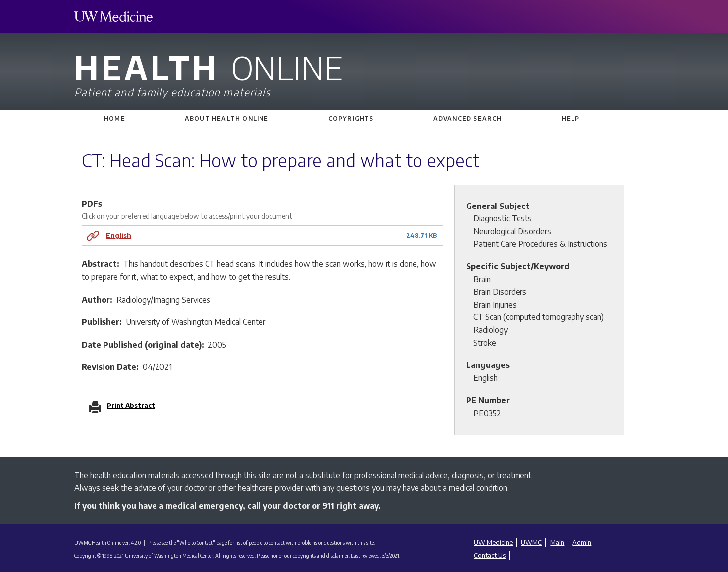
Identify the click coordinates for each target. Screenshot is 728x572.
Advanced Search (468, 119)
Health (364, 73)
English (119, 235)
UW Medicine (493, 542)
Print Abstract (131, 406)
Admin (582, 542)
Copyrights (351, 119)
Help (571, 119)
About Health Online (227, 119)
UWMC (531, 542)
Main (557, 542)
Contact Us (490, 555)
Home (115, 119)
